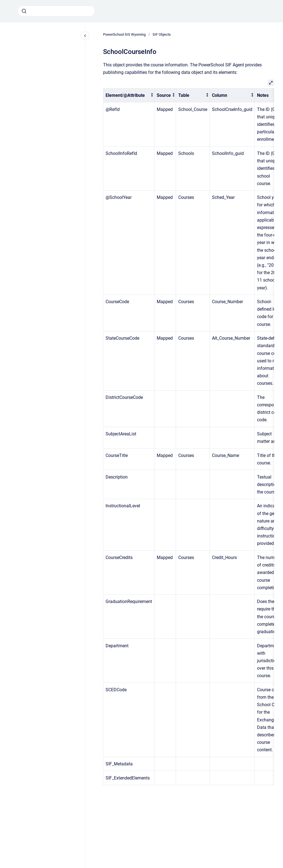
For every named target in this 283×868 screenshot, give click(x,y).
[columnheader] (129, 95)
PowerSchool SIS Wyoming (124, 34)
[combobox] (56, 11)
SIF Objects (162, 34)
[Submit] (24, 11)
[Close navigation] (85, 36)
